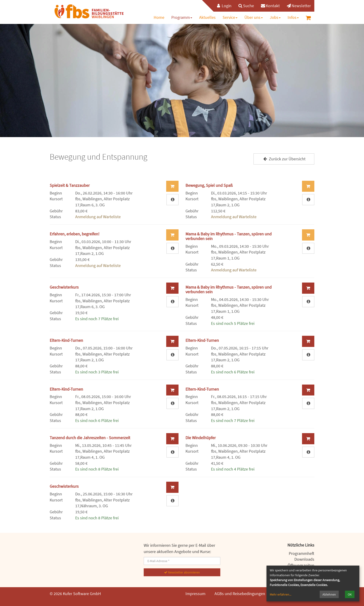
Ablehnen (329, 594)
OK (350, 594)
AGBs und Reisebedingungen (240, 594)
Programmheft (302, 553)
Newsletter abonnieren (182, 572)
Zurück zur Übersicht (284, 159)
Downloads (304, 559)
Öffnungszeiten (301, 565)
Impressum (195, 594)
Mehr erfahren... (281, 594)
